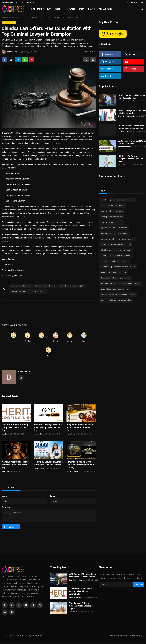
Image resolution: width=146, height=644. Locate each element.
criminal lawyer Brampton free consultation (28, 291)
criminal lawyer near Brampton (72, 286)
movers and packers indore (112, 222)
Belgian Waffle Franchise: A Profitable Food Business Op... (80, 427)
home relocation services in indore (114, 289)
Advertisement (7, 2)
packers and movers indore (112, 211)
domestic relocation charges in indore (116, 278)
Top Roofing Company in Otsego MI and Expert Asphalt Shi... (81, 591)
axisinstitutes (39, 468)
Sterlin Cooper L (72, 471)
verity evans (6, 471)
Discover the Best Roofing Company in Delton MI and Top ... (15, 427)
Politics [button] (72, 9)
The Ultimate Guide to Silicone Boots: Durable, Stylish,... (80, 606)
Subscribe (139, 585)
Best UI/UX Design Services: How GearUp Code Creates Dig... (48, 427)
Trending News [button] (45, 9)
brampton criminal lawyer (45, 286)
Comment (6, 507)
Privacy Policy (136, 635)
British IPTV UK (123, 131)
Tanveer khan (74, 612)
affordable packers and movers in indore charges (121, 283)
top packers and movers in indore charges (118, 239)
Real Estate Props (76, 580)
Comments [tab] (11, 487)
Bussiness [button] (60, 9)
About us (19, 2)
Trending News (15, 17)
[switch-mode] (142, 2)
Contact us (30, 2)
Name (4, 496)
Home (32, 9)
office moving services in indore (113, 272)
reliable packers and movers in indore (116, 250)
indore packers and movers (112, 217)
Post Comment (11, 527)
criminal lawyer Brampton (21, 286)
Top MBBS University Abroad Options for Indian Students (48, 463)
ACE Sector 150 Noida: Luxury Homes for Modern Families (83, 575)
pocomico (122, 164)
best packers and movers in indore (115, 233)
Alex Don (5, 434)
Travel (103, 200)
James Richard (75, 597)
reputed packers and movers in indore (116, 300)
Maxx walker (39, 434)
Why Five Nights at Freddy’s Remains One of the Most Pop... (15, 465)
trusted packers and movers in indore (116, 244)
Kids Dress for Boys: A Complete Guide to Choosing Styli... (131, 159)
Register (135, 2)
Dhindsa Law (24, 371)
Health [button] (92, 9)
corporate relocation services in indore (116, 256)
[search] (142, 9)
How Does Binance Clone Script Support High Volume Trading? (80, 465)
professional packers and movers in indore (118, 267)
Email (53, 496)
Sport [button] (83, 9)
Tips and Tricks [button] (106, 9)
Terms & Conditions (119, 635)
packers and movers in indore (122, 200)
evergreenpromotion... (126, 146)
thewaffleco (71, 434)
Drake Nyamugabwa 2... (127, 101)
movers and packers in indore (113, 205)
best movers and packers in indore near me (118, 295)
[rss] (12, 612)
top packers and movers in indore (114, 228)
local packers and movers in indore (115, 261)
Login (126, 2)
